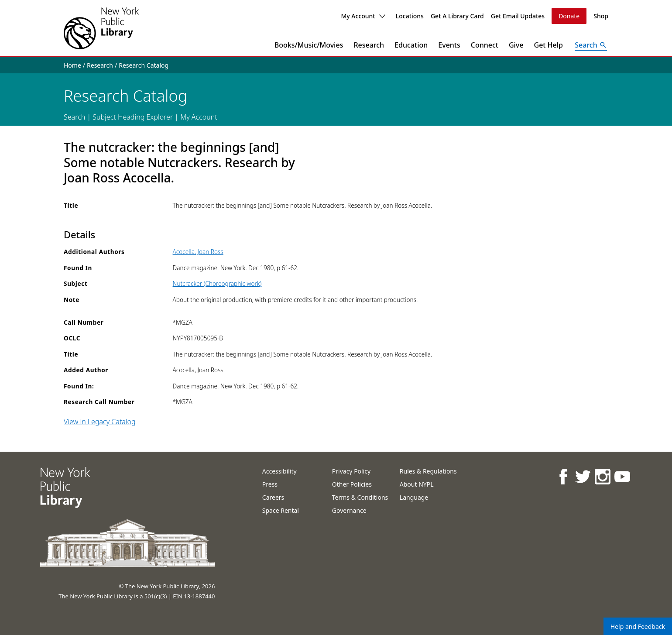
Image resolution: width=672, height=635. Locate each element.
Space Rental (281, 510)
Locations (410, 16)
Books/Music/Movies (309, 45)
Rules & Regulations (428, 471)
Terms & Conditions (360, 497)
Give (516, 45)
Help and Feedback (638, 626)
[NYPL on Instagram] (602, 476)
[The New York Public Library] (101, 28)
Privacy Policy (351, 471)
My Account (363, 16)
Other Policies (352, 484)
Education (411, 45)
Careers (273, 497)
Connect (485, 45)
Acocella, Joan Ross (198, 252)
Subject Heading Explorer (133, 117)
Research (369, 45)
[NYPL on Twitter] (583, 476)
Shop (601, 16)
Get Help (549, 45)
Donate (569, 16)
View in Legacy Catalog (100, 422)
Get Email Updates (518, 16)
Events (449, 45)
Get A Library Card (457, 16)
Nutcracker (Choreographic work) (217, 283)
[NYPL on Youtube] (622, 476)
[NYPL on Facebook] (563, 476)
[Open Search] (591, 45)
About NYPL (417, 484)
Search (74, 117)
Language (414, 497)
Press (270, 484)
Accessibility (279, 471)
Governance (349, 510)
